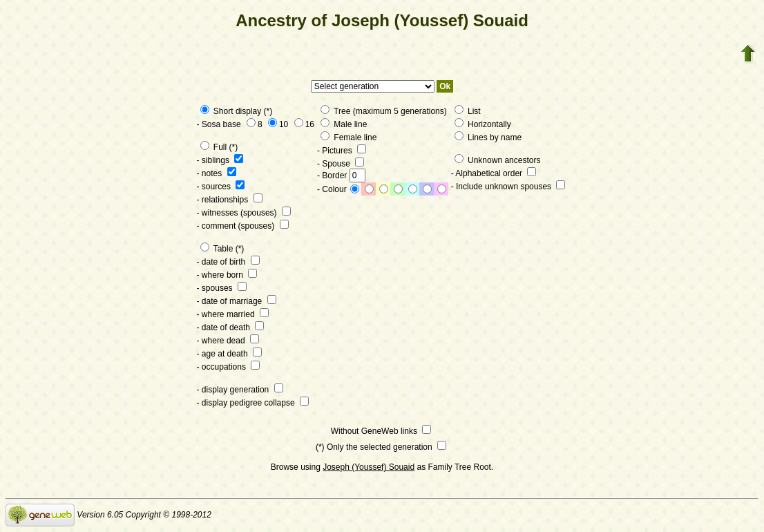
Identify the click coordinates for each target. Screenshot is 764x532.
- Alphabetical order (494, 173)
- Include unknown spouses (508, 187)
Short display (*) (237, 111)
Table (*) (222, 249)
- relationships (230, 200)
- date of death (231, 327)
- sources (221, 187)
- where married (233, 314)
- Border (341, 175)
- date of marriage (237, 301)
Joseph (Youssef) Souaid (369, 467)
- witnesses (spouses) (244, 213)
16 (304, 124)
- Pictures (342, 151)
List (468, 111)
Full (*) (219, 147)
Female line (348, 137)
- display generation (240, 390)
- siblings (220, 160)
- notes (217, 173)
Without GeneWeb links (381, 431)
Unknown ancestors (498, 160)
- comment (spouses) (243, 226)
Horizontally (483, 124)
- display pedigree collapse (253, 403)
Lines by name (488, 137)
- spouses (222, 288)
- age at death (229, 354)
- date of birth (228, 262)
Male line (344, 124)
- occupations (229, 367)
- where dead (228, 341)
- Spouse (341, 164)
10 (278, 124)
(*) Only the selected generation (381, 447)
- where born (227, 275)
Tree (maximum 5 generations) (384, 111)
